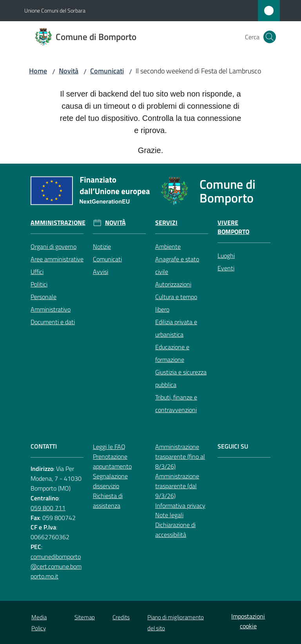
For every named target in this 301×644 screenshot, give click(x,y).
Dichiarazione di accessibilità (175, 530)
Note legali (169, 515)
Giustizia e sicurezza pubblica (181, 378)
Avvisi (101, 272)
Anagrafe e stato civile (177, 265)
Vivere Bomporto (233, 227)
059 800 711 (48, 508)
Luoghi (226, 255)
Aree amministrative (57, 259)
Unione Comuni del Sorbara (55, 10)
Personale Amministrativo (51, 303)
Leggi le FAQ (109, 447)
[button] (270, 37)
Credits (121, 617)
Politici (39, 284)
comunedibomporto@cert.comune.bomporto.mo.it (56, 566)
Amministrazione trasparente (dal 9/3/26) (177, 486)
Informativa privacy (180, 505)
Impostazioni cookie (248, 621)
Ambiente (168, 246)
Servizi (166, 223)
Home (38, 71)
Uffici (37, 272)
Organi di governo (53, 246)
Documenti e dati (53, 322)
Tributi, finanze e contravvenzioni (176, 403)
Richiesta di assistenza (108, 501)
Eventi (226, 268)
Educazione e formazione (172, 353)
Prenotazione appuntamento (112, 461)
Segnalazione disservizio (110, 481)
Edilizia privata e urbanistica (176, 328)
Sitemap (85, 617)
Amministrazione (58, 223)
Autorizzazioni (173, 284)
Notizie (102, 246)
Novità (69, 71)
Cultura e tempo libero (176, 303)
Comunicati (107, 71)
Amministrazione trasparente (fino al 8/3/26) (180, 456)
